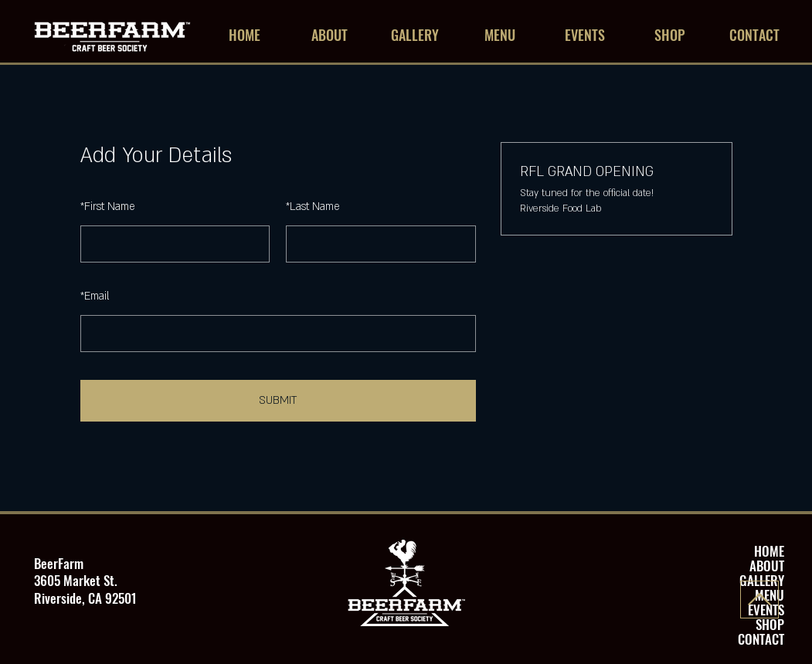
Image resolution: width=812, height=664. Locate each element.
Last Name (313, 207)
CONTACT (761, 639)
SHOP (770, 624)
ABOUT (767, 566)
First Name (108, 207)
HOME (769, 551)
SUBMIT (278, 400)
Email (95, 296)
